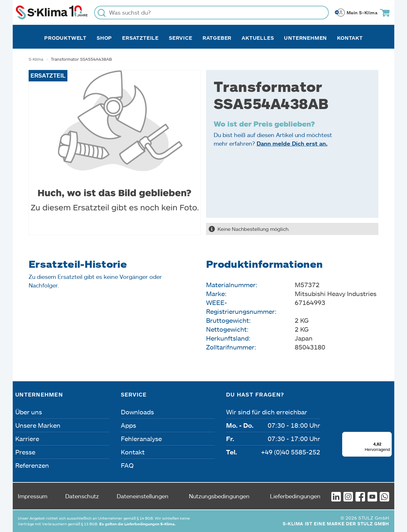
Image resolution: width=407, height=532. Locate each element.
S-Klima (36, 59)
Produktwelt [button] (65, 38)
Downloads (137, 412)
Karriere (27, 439)
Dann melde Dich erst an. (292, 143)
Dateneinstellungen (143, 496)
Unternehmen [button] (305, 38)
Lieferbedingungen (295, 496)
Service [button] (181, 38)
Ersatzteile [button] (140, 38)
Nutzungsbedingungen (219, 496)
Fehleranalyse (141, 439)
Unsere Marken (38, 425)
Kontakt (350, 38)
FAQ (127, 465)
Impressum (33, 496)
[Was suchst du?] (211, 13)
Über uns (29, 412)
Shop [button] (104, 38)
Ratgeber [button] (217, 38)
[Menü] (388, 436)
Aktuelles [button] (258, 38)
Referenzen (32, 465)
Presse (25, 452)
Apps (128, 425)
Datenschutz (82, 496)
